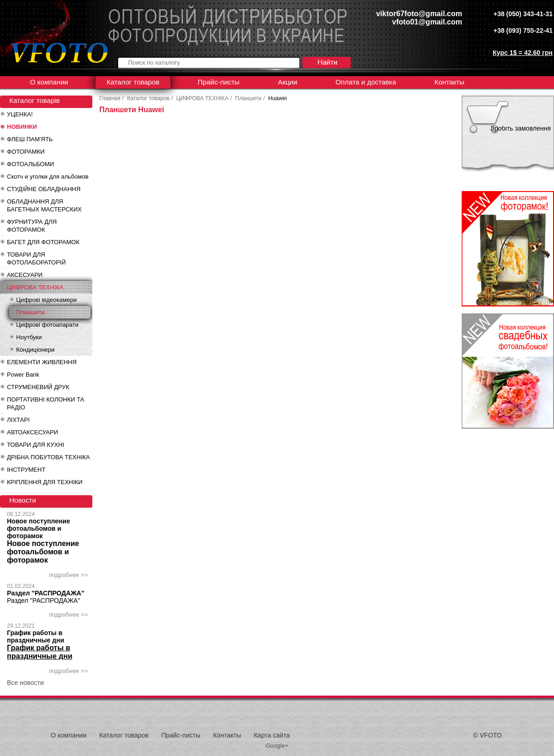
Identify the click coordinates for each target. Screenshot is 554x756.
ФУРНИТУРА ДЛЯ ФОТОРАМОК (32, 226)
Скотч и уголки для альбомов (48, 177)
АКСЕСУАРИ (25, 275)
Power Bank (23, 375)
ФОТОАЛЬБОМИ (30, 164)
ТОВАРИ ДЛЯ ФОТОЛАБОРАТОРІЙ (36, 258)
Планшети (30, 312)
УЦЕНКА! (20, 114)
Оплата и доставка (366, 82)
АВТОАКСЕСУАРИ (33, 432)
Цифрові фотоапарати (47, 325)
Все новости (25, 683)
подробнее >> (68, 575)
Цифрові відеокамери (46, 300)
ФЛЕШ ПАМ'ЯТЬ (30, 139)
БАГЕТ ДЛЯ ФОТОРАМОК (43, 242)
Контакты (449, 82)
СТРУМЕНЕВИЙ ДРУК (38, 387)
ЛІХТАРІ (18, 420)
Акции (288, 82)
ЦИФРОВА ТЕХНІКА (35, 287)
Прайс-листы (219, 82)
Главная (110, 98)
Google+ (277, 746)
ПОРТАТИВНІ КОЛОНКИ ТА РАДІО (45, 403)
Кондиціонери (35, 350)
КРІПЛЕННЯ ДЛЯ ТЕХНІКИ (45, 482)
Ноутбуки (29, 337)
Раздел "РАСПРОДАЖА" (46, 593)
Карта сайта (272, 735)
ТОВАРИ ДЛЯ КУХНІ (36, 445)
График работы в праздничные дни (36, 636)
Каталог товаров (133, 82)
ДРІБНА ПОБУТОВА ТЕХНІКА (48, 457)
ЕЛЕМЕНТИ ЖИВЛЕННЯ (42, 362)
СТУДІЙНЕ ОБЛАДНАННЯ (44, 189)
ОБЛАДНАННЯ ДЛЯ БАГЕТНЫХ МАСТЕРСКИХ (44, 205)
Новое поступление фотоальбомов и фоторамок (39, 528)
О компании (49, 82)
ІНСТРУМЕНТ (26, 470)
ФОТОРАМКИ (26, 152)
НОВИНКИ (22, 127)
